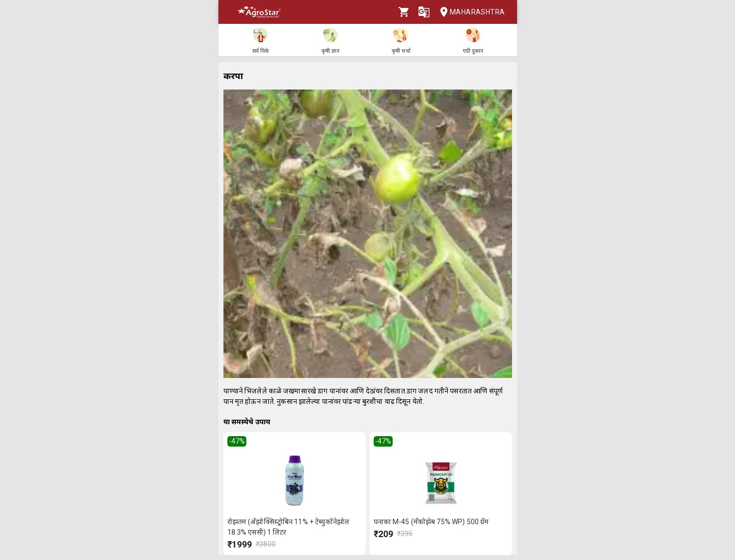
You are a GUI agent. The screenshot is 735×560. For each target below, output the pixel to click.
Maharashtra (469, 12)
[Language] (424, 12)
